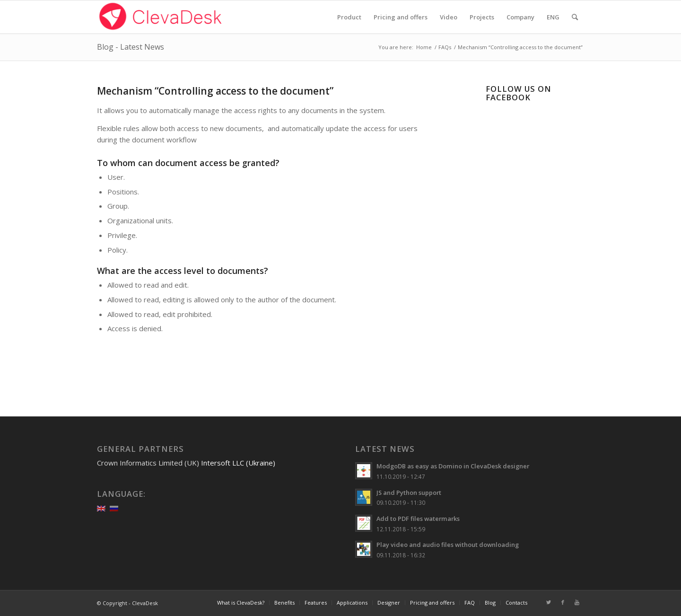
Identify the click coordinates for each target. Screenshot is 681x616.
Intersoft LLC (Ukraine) (238, 463)
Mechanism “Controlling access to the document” (215, 91)
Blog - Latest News (131, 47)
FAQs (445, 47)
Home (424, 47)
